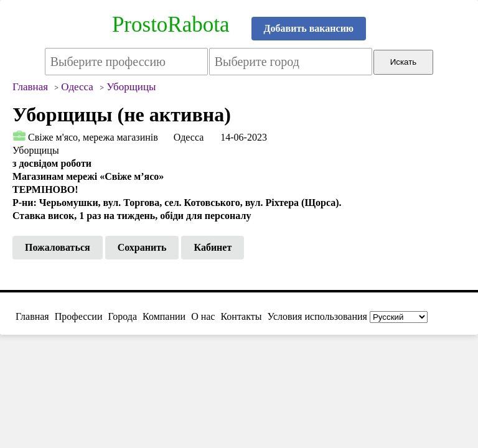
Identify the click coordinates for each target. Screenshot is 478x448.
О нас (203, 316)
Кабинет (213, 247)
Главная (32, 316)
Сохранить (142, 247)
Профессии (79, 316)
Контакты (241, 316)
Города (122, 316)
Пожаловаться (58, 247)
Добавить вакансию (309, 28)
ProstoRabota (171, 25)
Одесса (189, 137)
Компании (164, 316)
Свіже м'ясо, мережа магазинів (93, 137)
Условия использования (317, 316)
